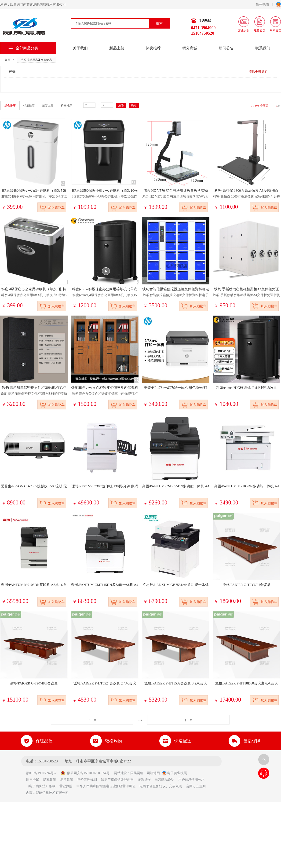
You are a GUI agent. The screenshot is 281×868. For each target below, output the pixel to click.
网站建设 (120, 773)
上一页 (92, 720)
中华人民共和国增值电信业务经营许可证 (106, 786)
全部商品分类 (27, 48)
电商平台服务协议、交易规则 (161, 786)
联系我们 (263, 48)
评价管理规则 (87, 780)
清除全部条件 (258, 72)
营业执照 (66, 786)
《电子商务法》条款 (41, 786)
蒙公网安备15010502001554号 (85, 773)
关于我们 (80, 48)
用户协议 (33, 780)
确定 (134, 105)
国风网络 (137, 773)
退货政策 (67, 780)
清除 (121, 105)
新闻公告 (226, 48)
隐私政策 (50, 780)
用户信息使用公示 (191, 780)
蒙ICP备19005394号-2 (43, 773)
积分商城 (190, 48)
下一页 (188, 720)
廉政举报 (144, 780)
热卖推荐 (153, 48)
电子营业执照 (175, 773)
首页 (8, 60)
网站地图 (153, 773)
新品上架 (117, 48)
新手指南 (264, 5)
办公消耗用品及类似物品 (36, 60)
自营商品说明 (164, 780)
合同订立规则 (196, 786)
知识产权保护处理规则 (117, 780)
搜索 (159, 23)
